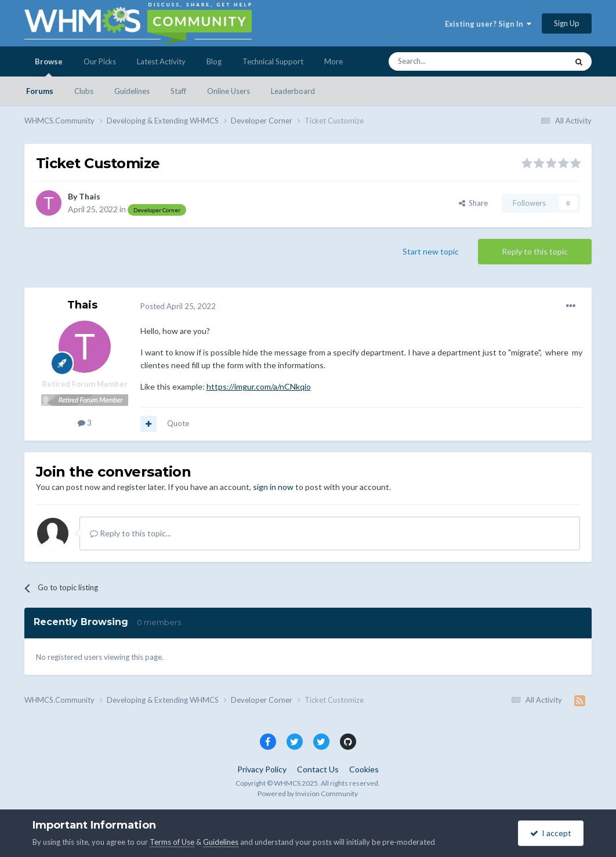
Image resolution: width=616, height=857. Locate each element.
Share (473, 203)
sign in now (273, 487)
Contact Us (318, 769)
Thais (90, 196)
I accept (551, 833)
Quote (178, 423)
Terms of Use (172, 842)
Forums (40, 91)
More (334, 61)
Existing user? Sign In (488, 24)
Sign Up (567, 23)
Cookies (364, 769)
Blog (214, 61)
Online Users (229, 91)
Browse (49, 67)
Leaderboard (293, 91)
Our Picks (100, 61)
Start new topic (431, 251)
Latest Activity (161, 61)
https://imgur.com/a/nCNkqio (259, 386)
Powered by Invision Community (308, 794)
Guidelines (132, 91)
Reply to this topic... (131, 533)
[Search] (451, 61)
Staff (178, 91)
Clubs (84, 91)
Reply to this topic (535, 251)
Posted (178, 306)
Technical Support (273, 61)
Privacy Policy (262, 769)
